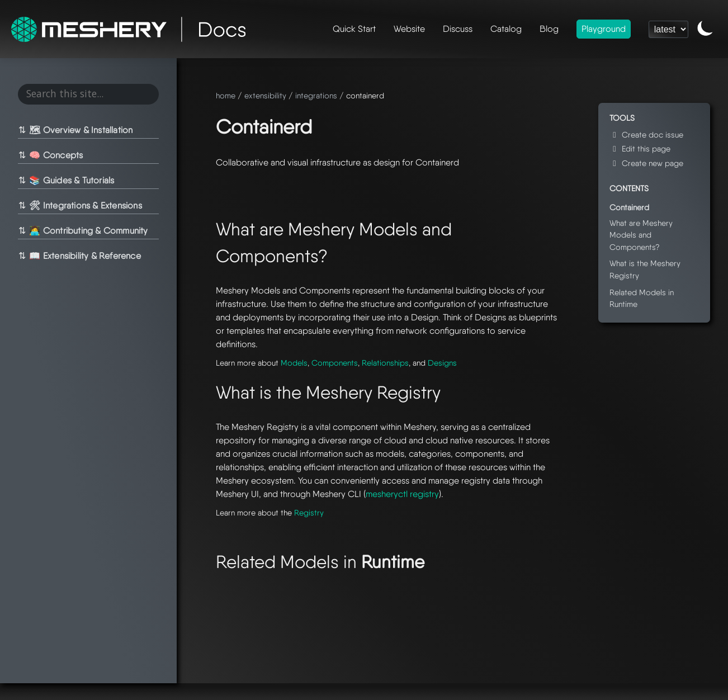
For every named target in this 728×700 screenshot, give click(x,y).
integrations (316, 95)
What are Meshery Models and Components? (641, 235)
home (226, 95)
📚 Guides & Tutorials (71, 180)
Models (294, 363)
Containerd (629, 207)
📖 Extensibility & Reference (84, 256)
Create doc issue (646, 134)
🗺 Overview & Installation (80, 130)
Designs (442, 363)
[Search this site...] (89, 94)
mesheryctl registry (402, 494)
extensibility (265, 95)
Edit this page (640, 148)
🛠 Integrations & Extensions (85, 205)
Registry (309, 512)
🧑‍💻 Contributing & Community (88, 231)
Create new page (646, 163)
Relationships (385, 363)
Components (335, 363)
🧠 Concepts (55, 155)
